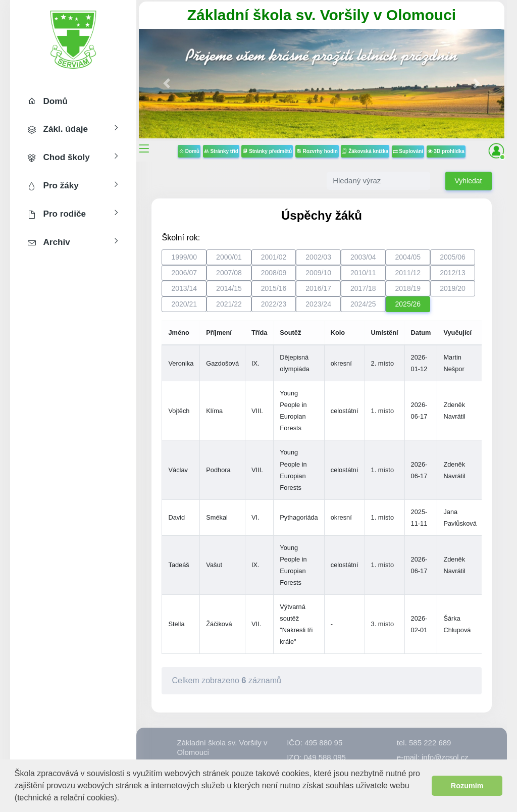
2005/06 (453, 257)
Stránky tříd (221, 151)
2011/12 (408, 273)
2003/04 (363, 257)
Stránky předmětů (267, 151)
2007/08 (229, 273)
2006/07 (184, 273)
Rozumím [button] (467, 786)
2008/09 (274, 273)
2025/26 (408, 304)
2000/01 (229, 257)
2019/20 (453, 288)
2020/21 (184, 304)
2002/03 (318, 257)
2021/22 (229, 304)
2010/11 (363, 273)
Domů (189, 151)
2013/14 (184, 288)
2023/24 (318, 304)
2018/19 (408, 288)
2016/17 (318, 288)
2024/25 (363, 304)
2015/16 (274, 288)
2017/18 (363, 288)
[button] (123, 799)
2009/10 (318, 273)
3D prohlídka (446, 151)
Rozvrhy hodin (317, 151)
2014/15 (229, 288)
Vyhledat (469, 181)
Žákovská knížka (365, 151)
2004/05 (408, 257)
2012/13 (453, 273)
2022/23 (274, 304)
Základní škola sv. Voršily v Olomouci (322, 15)
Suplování (408, 151)
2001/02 (274, 257)
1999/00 (184, 257)
